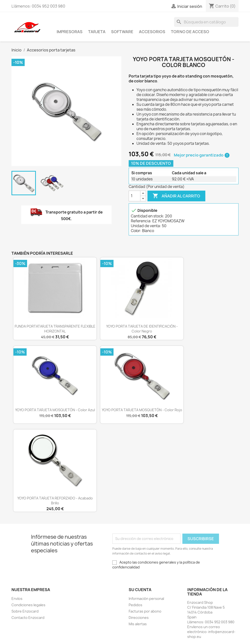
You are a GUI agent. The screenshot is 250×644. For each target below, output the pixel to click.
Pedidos (135, 605)
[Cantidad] (135, 196)
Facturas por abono (145, 611)
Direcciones (139, 618)
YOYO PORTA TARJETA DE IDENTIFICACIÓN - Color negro (142, 329)
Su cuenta (140, 590)
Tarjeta (97, 32)
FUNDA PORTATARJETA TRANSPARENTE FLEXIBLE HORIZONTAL (55, 329)
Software (122, 32)
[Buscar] (206, 22)
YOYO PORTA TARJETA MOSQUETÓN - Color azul (55, 410)
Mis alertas (138, 624)
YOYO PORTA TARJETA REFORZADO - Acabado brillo (55, 501)
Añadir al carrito (176, 196)
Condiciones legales (28, 605)
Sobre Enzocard (25, 611)
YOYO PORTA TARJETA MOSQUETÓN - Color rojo (142, 410)
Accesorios (152, 32)
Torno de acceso (190, 32)
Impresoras (70, 32)
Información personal (146, 599)
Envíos (17, 599)
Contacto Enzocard (28, 618)
